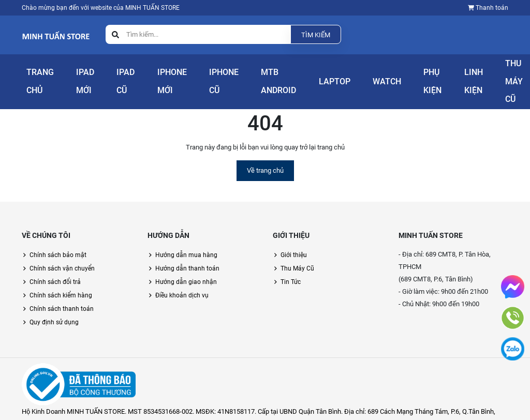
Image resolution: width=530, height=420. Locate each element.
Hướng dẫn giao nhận (186, 269)
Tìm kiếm (316, 35)
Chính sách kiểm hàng (61, 282)
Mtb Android (260, 76)
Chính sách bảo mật (58, 242)
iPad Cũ (119, 76)
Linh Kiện (429, 76)
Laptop (315, 76)
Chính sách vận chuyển (62, 256)
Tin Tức (291, 269)
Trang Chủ (32, 76)
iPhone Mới (162, 76)
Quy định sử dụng (54, 309)
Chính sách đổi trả (55, 269)
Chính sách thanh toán (62, 296)
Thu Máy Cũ (479, 76)
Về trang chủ (265, 157)
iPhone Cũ (212, 76)
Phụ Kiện (386, 76)
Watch (353, 76)
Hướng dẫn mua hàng (186, 242)
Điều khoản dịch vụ (182, 282)
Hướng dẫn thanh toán (187, 256)
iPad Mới (77, 76)
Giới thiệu (294, 242)
